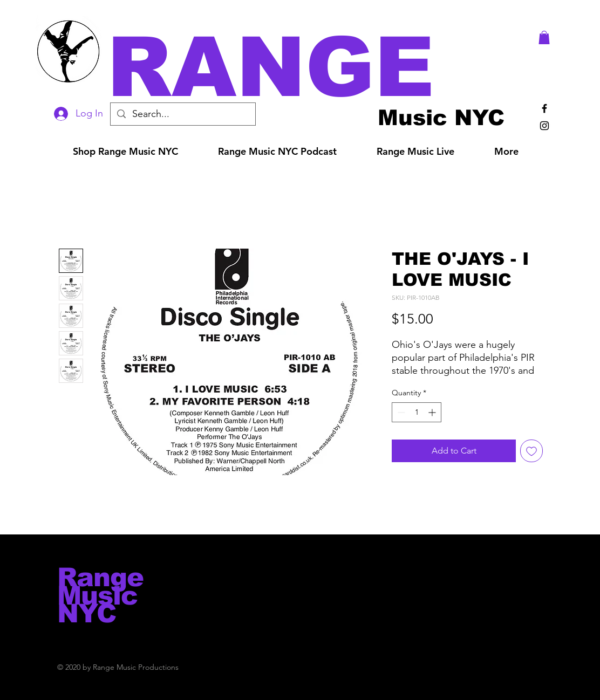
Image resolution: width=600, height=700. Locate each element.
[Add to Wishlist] (531, 451)
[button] (315, 67)
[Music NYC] (441, 117)
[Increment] (433, 412)
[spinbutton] (417, 412)
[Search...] (182, 114)
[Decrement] (400, 412)
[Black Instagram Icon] (544, 126)
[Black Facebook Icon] (544, 108)
